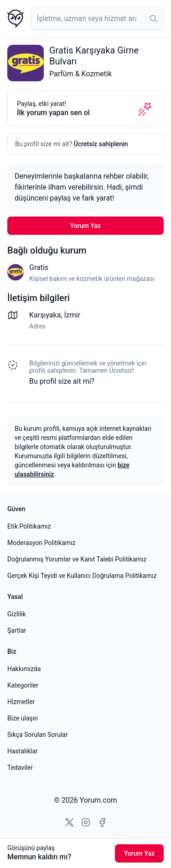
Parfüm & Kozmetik (80, 74)
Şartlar (17, 630)
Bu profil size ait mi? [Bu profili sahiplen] (62, 381)
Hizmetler (21, 702)
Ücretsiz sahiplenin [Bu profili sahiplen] (101, 144)
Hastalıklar (23, 751)
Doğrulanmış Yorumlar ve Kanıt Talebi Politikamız (77, 559)
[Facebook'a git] (102, 822)
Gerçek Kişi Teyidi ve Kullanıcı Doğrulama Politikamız (82, 576)
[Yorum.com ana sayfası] (16, 19)
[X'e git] (69, 822)
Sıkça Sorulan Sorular (38, 735)
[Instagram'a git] (86, 822)
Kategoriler (23, 685)
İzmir (72, 315)
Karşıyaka (45, 315)
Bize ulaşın (23, 718)
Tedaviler (20, 767)
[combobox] (97, 19)
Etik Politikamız (29, 526)
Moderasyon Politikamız (41, 543)
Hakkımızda (24, 669)
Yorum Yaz (85, 226)
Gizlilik (17, 614)
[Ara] (154, 19)
